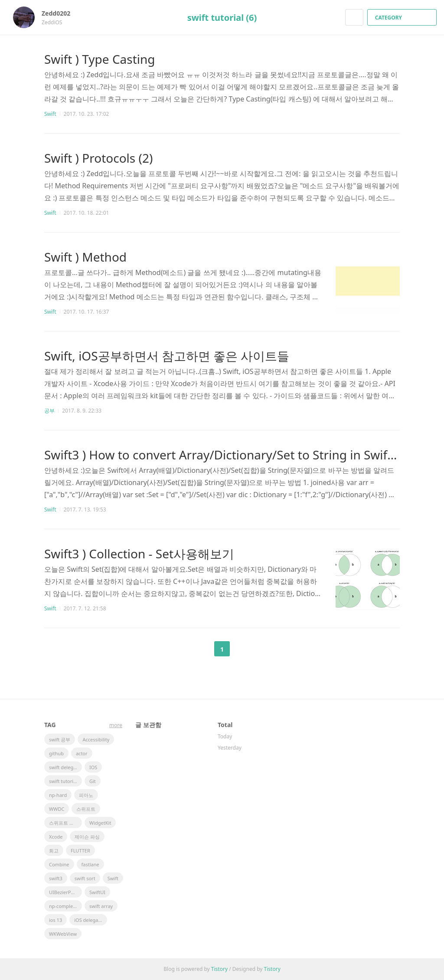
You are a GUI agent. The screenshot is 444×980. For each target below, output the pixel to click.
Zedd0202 (60, 13)
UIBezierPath (64, 892)
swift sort (85, 878)
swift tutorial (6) (222, 18)
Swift (50, 114)
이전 (200, 649)
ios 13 (55, 920)
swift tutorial (63, 781)
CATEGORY (403, 18)
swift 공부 (60, 739)
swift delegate (65, 767)
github (56, 753)
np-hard (58, 795)
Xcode (56, 837)
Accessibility (96, 739)
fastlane (90, 864)
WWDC (57, 809)
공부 (49, 411)
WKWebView (63, 934)
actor (82, 753)
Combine (59, 864)
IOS (93, 767)
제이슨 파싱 (87, 837)
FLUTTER (80, 851)
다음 (244, 649)
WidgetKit (100, 823)
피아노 (86, 795)
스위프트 (86, 809)
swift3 (56, 878)
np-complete (63, 906)
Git (93, 781)
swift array (101, 906)
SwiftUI (97, 892)
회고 (54, 851)
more (116, 725)
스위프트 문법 (64, 823)
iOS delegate (88, 920)
